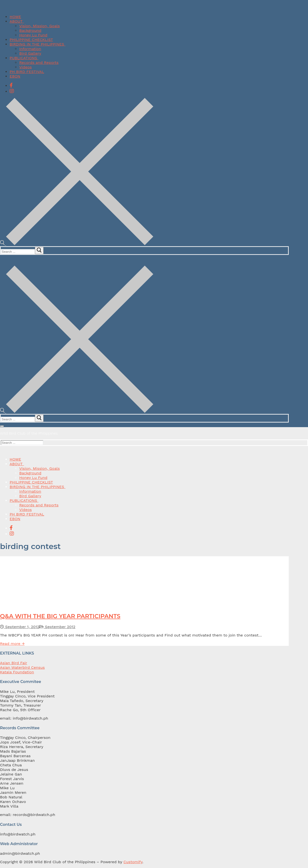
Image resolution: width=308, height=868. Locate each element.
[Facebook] (11, 85)
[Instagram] (12, 91)
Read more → (12, 644)
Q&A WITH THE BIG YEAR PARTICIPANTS (60, 616)
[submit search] (39, 251)
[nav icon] (2, 426)
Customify (133, 862)
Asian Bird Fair (14, 663)
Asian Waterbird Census (22, 667)
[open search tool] (77, 244)
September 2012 (57, 627)
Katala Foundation (17, 672)
